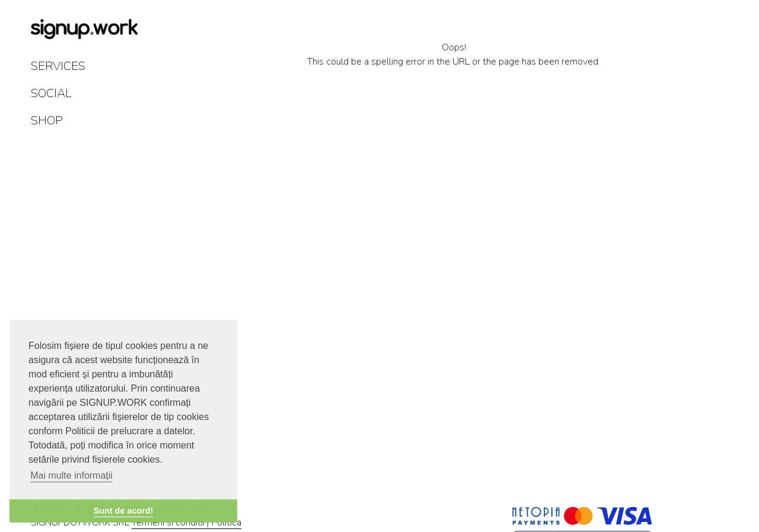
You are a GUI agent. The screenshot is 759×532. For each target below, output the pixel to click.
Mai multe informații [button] (71, 475)
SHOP (47, 121)
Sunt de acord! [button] (124, 511)
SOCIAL (51, 93)
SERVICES (58, 66)
